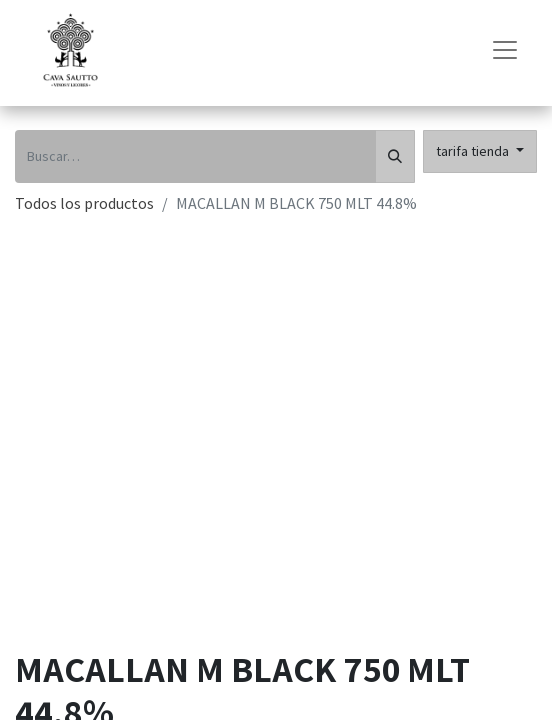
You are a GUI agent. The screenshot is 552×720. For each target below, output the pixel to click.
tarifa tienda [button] (474, 151)
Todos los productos (84, 203)
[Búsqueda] (395, 156)
